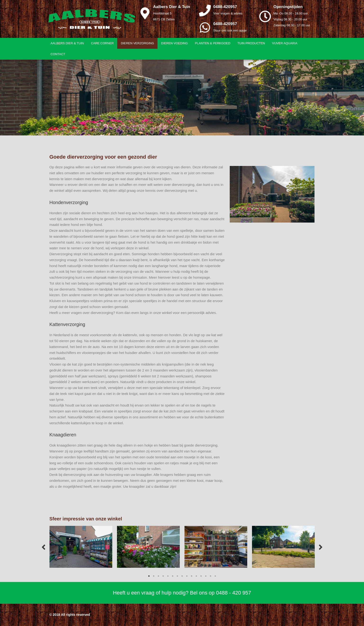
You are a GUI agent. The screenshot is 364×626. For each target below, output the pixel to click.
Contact (58, 54)
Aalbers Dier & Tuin (67, 43)
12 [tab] (201, 576)
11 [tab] (196, 576)
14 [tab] (211, 576)
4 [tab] (163, 576)
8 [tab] (182, 576)
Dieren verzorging (137, 43)
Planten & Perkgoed (213, 43)
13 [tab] (206, 576)
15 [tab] (215, 576)
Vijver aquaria (285, 43)
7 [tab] (177, 576)
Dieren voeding (174, 43)
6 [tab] (173, 576)
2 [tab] (154, 576)
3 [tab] (158, 576)
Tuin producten (251, 43)
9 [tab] (187, 576)
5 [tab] (168, 576)
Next (321, 547)
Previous (44, 547)
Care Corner (102, 43)
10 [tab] (192, 576)
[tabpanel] (81, 547)
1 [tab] (149, 576)
